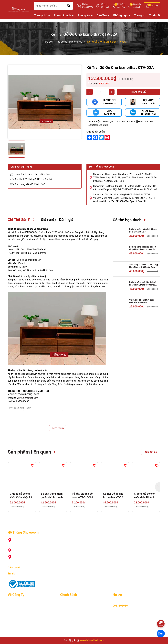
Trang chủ (41, 15)
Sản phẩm (137, 6)
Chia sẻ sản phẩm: (96, 132)
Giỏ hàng (154, 6)
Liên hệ (12, 631)
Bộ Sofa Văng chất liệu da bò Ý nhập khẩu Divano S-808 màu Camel (143, 284)
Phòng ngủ (121, 15)
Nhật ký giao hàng (18, 621)
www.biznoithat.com (28, 398)
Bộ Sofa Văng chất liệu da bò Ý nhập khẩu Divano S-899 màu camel (143, 248)
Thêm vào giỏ (139, 92)
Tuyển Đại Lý (157, 15)
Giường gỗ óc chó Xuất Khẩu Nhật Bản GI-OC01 (22, 496)
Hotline (88, 6)
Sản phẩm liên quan (29, 452)
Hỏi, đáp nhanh (69, 626)
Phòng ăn (84, 15)
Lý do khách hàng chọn (21, 612)
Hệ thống (121, 6)
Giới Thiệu (14, 602)
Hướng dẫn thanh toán (73, 607)
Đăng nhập (105, 7)
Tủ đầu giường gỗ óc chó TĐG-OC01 (82, 496)
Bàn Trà (102, 15)
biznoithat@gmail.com (29, 574)
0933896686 (28, 567)
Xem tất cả (151, 452)
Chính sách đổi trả (71, 621)
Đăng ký (104, 4)
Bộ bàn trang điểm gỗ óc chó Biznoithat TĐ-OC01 (53, 496)
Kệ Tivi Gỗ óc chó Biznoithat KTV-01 (114, 496)
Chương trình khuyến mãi (22, 616)
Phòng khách (63, 15)
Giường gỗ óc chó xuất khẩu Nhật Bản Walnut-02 (142, 301)
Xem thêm (58, 428)
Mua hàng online (70, 602)
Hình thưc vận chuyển (73, 616)
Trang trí (140, 15)
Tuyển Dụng (15, 607)
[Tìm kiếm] (69, 6)
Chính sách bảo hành (72, 612)
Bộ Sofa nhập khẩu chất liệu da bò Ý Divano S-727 (143, 231)
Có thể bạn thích (127, 220)
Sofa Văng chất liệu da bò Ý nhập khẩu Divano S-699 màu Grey (144, 266)
